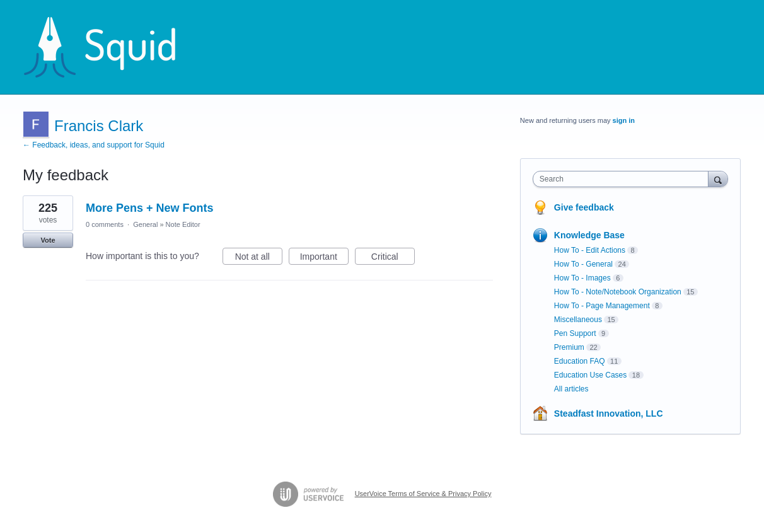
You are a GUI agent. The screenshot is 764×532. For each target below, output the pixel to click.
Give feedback (584, 207)
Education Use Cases (590, 375)
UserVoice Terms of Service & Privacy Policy (423, 494)
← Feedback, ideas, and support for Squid (94, 145)
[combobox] (624, 179)
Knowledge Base (589, 235)
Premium (569, 347)
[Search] (718, 179)
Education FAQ (580, 361)
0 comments (105, 224)
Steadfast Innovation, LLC (609, 413)
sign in (624, 120)
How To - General (583, 264)
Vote (48, 240)
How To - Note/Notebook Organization (618, 292)
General (145, 224)
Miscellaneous (578, 320)
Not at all (259, 258)
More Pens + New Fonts (150, 208)
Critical (393, 258)
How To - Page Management (602, 306)
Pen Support (575, 333)
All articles (571, 389)
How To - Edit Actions (590, 250)
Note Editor (183, 224)
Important (324, 258)
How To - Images (582, 278)
